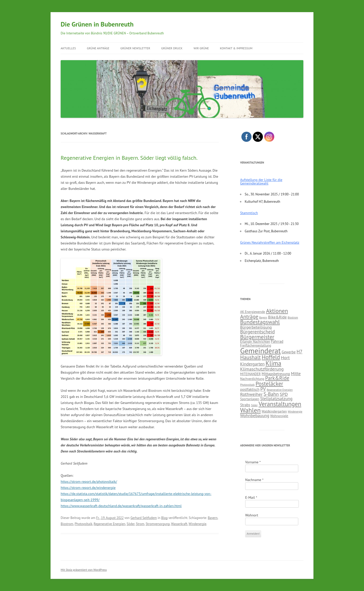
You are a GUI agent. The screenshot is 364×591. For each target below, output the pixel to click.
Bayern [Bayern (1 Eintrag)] (263, 317)
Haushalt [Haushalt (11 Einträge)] (251, 357)
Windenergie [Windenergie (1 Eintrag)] (295, 412)
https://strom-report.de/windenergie (88, 488)
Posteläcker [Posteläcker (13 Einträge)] (269, 384)
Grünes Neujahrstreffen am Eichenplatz (270, 242)
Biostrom (67, 524)
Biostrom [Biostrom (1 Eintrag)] (293, 317)
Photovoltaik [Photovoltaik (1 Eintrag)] (247, 385)
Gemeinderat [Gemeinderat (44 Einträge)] (260, 351)
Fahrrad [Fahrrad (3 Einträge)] (277, 341)
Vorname (253, 462)
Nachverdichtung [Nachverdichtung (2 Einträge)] (252, 379)
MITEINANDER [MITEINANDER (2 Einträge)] (250, 374)
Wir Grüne (201, 48)
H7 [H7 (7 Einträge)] (299, 352)
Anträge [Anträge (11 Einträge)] (249, 316)
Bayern (213, 518)
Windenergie (197, 524)
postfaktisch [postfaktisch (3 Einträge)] (250, 389)
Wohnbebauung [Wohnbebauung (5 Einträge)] (255, 415)
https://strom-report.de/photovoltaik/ (89, 482)
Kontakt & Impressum (236, 48)
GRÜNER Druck (172, 48)
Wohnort (252, 515)
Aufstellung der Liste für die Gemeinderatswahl (261, 181)
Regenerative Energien (110, 524)
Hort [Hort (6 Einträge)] (285, 357)
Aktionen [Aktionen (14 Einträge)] (277, 311)
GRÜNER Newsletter (135, 48)
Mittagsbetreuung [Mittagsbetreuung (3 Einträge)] (276, 374)
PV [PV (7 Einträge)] (263, 389)
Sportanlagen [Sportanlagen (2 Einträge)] (250, 399)
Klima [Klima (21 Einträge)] (274, 363)
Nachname (254, 480)
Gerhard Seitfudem (144, 518)
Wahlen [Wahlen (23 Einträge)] (250, 410)
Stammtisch (249, 213)
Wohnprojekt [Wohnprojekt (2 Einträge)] (279, 416)
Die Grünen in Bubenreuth (97, 24)
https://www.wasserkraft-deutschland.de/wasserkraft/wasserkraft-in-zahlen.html (121, 506)
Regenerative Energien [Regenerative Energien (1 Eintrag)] (280, 390)
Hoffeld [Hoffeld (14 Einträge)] (271, 357)
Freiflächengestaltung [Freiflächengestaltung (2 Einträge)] (256, 345)
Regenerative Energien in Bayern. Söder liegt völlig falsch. (129, 158)
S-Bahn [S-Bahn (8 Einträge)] (271, 394)
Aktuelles (68, 48)
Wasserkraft (179, 524)
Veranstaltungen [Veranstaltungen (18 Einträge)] (280, 404)
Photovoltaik (83, 524)
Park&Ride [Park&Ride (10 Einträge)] (277, 378)
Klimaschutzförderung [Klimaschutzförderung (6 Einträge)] (262, 369)
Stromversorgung (158, 524)
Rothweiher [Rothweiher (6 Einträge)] (251, 394)
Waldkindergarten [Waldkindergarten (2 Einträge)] (274, 411)
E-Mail (251, 497)
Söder (131, 524)
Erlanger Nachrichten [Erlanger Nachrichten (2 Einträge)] (255, 342)
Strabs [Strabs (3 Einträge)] (245, 405)
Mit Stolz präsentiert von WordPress (84, 570)
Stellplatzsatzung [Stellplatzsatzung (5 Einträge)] (276, 399)
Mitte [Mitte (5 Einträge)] (296, 373)
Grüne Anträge (98, 48)
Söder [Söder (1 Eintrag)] (254, 405)
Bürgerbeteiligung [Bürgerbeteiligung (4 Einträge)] (256, 327)
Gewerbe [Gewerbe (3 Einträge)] (289, 352)
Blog (164, 518)
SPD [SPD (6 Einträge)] (284, 394)
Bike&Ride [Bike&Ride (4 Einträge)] (278, 317)
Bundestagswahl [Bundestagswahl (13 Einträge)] (260, 322)
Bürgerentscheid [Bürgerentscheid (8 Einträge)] (257, 332)
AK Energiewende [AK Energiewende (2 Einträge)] (253, 312)
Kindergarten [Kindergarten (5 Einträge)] (252, 364)
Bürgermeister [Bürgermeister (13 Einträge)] (257, 337)
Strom (140, 524)
